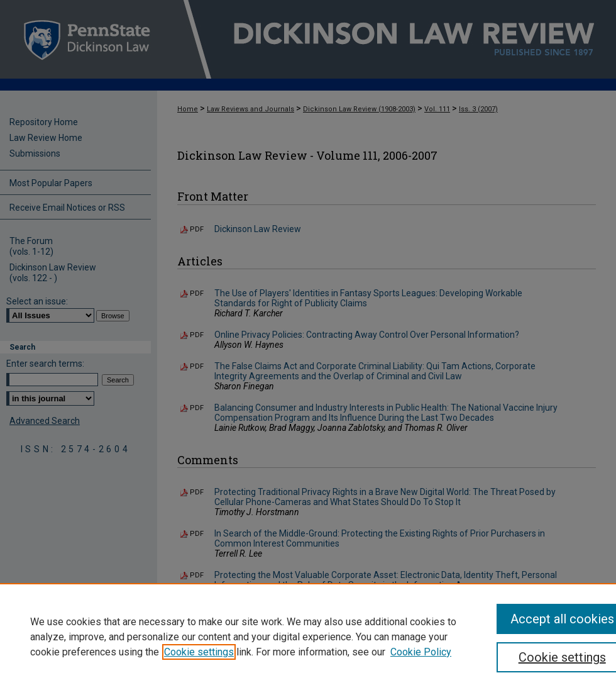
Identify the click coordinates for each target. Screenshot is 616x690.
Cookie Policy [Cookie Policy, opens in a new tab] (421, 652)
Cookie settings (199, 652)
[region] (308, 637)
